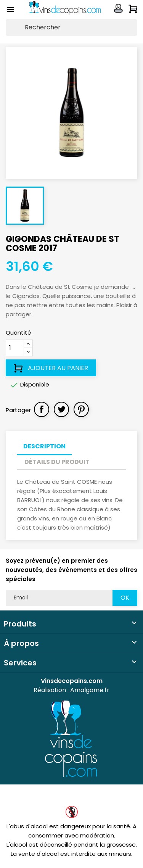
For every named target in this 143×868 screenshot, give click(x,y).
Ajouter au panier (51, 368)
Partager (42, 409)
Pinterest (81, 409)
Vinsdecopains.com (72, 681)
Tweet (61, 409)
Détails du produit (57, 462)
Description (44, 446)
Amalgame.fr (90, 690)
